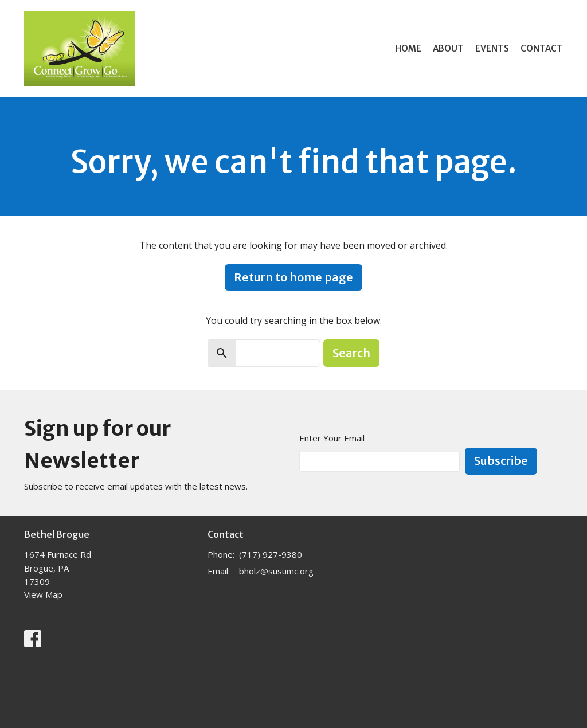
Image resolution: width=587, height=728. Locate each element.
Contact (542, 48)
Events (492, 48)
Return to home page (293, 277)
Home (408, 48)
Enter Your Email (332, 438)
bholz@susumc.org (276, 571)
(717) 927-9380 (271, 554)
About (448, 48)
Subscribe (501, 461)
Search (351, 353)
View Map (43, 594)
